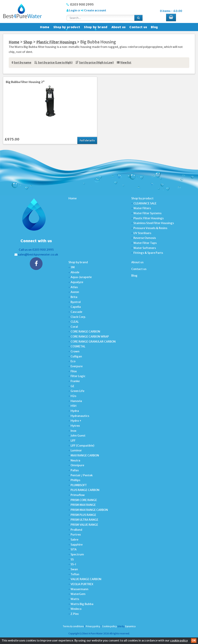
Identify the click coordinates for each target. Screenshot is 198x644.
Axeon (75, 292)
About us (119, 27)
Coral (74, 327)
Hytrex (75, 426)
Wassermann (79, 589)
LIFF (73, 441)
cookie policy (179, 641)
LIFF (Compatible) (82, 446)
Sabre (74, 540)
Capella (76, 307)
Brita (74, 297)
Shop (28, 42)
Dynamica (130, 626)
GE (72, 386)
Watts (75, 599)
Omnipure (77, 465)
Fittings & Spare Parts (148, 253)
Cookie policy (109, 626)
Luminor (76, 450)
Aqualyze (77, 282)
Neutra (75, 460)
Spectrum (77, 554)
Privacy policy (93, 626)
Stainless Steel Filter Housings (154, 223)
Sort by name (23, 63)
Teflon (75, 574)
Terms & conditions (73, 626)
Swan (74, 569)
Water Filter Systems (147, 213)
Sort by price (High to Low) (96, 63)
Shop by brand (96, 28)
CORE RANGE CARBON (85, 332)
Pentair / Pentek (82, 475)
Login (73, 10)
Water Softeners (145, 248)
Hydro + (76, 421)
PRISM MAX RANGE (83, 505)
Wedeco (76, 609)
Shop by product (67, 28)
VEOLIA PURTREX (82, 584)
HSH (73, 406)
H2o (73, 396)
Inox (73, 431)
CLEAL (75, 322)
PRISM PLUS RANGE (83, 515)
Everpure (77, 366)
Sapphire (77, 545)
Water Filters (142, 208)
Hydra (75, 411)
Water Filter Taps (145, 243)
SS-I (73, 564)
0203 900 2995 (82, 4)
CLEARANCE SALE (145, 203)
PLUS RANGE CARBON (85, 490)
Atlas (74, 287)
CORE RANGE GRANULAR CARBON (93, 342)
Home (45, 27)
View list (126, 63)
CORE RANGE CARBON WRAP (90, 337)
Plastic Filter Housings (57, 42)
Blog (154, 27)
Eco (73, 361)
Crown (75, 351)
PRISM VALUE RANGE (84, 525)
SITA (74, 549)
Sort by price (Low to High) (55, 63)
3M (73, 267)
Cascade (76, 312)
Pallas (75, 470)
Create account (95, 10)
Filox (74, 371)
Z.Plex (75, 614)
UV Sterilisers (142, 233)
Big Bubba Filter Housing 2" (25, 82)
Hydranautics (80, 416)
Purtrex (76, 535)
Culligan (76, 356)
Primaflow (78, 495)
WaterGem (78, 594)
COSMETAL (78, 346)
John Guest (78, 436)
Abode (75, 272)
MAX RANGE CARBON (85, 455)
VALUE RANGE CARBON (86, 579)
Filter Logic (78, 376)
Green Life (77, 391)
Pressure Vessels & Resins (150, 228)
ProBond (76, 530)
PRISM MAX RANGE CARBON (89, 510)
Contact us (138, 27)
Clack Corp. (78, 317)
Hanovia (76, 401)
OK (194, 641)
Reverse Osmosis (145, 238)
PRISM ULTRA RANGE (84, 520)
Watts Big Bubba (82, 604)
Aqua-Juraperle (81, 277)
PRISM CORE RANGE (84, 500)
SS (72, 559)
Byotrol (76, 302)
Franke (75, 381)
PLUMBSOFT (79, 485)
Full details (87, 140)
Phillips (75, 480)
